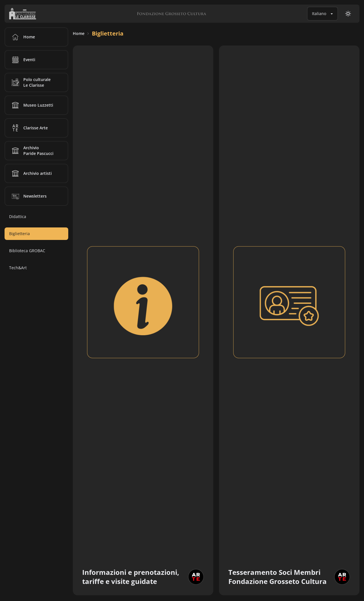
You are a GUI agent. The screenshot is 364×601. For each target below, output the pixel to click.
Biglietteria (108, 33)
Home (79, 33)
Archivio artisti (31, 173)
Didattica (18, 216)
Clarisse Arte (29, 128)
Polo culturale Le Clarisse (30, 82)
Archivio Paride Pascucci (32, 151)
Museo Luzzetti (31, 105)
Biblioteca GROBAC (27, 251)
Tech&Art (18, 268)
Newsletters (28, 196)
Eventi (22, 60)
